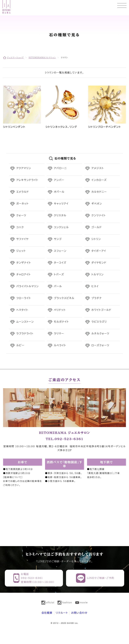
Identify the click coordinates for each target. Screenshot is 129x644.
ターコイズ (60, 263)
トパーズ (59, 275)
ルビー (20, 345)
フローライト (24, 298)
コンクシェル (61, 227)
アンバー (59, 180)
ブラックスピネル (64, 298)
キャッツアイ (61, 204)
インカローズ (99, 180)
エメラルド (23, 192)
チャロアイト (23, 275)
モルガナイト (61, 322)
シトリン (96, 239)
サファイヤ (22, 239)
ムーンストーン (25, 322)
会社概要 (47, 613)
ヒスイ (95, 286)
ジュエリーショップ (15, 57)
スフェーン (60, 251)
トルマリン (98, 275)
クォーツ (21, 216)
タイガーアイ (99, 251)
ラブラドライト (25, 334)
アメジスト (98, 168)
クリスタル (60, 216)
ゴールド (97, 227)
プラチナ (97, 298)
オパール (59, 192)
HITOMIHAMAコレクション (42, 57)
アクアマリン (24, 168)
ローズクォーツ (100, 345)
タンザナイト (24, 263)
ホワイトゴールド (101, 310)
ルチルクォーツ (100, 334)
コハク (20, 227)
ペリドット (60, 310)
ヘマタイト (22, 310)
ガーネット (23, 204)
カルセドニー (99, 192)
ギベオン (97, 204)
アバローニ (60, 168)
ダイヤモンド (99, 263)
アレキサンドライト (27, 180)
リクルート (62, 613)
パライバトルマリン (28, 286)
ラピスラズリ (99, 322)
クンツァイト (99, 216)
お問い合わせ (79, 613)
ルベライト (60, 345)
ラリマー (59, 334)
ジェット (21, 251)
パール (58, 286)
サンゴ (58, 239)
